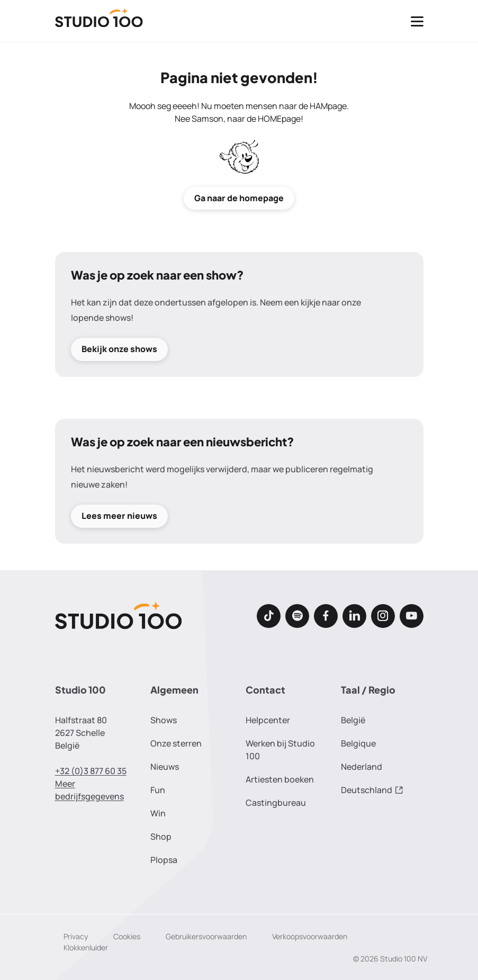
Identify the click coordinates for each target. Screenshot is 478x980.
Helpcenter (268, 720)
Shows (164, 720)
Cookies (127, 936)
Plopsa (164, 860)
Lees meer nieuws (119, 516)
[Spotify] (297, 616)
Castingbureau (276, 803)
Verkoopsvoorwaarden (310, 936)
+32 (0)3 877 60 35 (91, 771)
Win (158, 813)
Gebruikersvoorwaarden (206, 936)
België (353, 720)
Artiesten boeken (280, 779)
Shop (161, 837)
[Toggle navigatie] (417, 21)
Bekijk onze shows (119, 349)
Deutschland (372, 790)
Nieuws (165, 767)
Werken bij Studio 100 (280, 750)
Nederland (362, 767)
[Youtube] (412, 616)
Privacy (76, 936)
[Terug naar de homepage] (99, 21)
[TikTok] (269, 616)
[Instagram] (383, 616)
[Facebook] (326, 616)
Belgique (358, 743)
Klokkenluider (86, 947)
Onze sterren (176, 743)
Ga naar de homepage (239, 198)
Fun (158, 790)
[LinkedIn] (354, 616)
